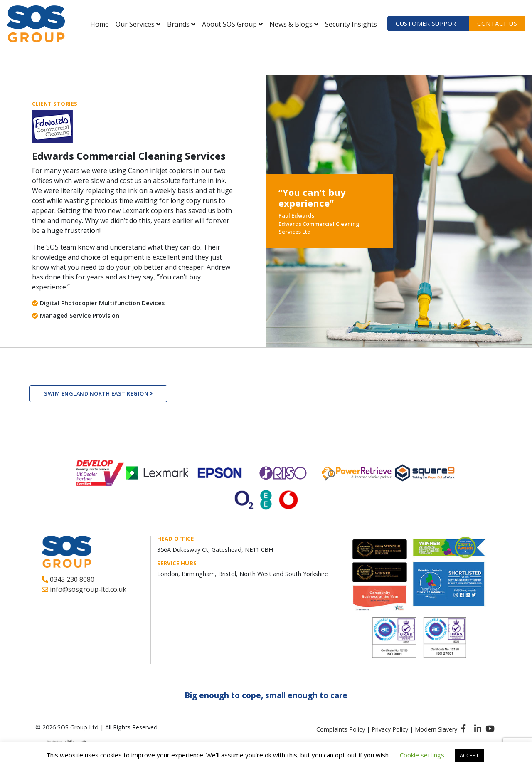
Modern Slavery (436, 729)
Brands (178, 24)
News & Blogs (291, 24)
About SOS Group (229, 24)
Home (100, 24)
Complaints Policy (341, 729)
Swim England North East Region (98, 393)
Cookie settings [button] (422, 755)
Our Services (135, 24)
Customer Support (428, 23)
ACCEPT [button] (469, 755)
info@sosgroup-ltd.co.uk (84, 589)
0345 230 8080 (68, 579)
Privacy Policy (390, 729)
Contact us (497, 23)
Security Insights (351, 24)
